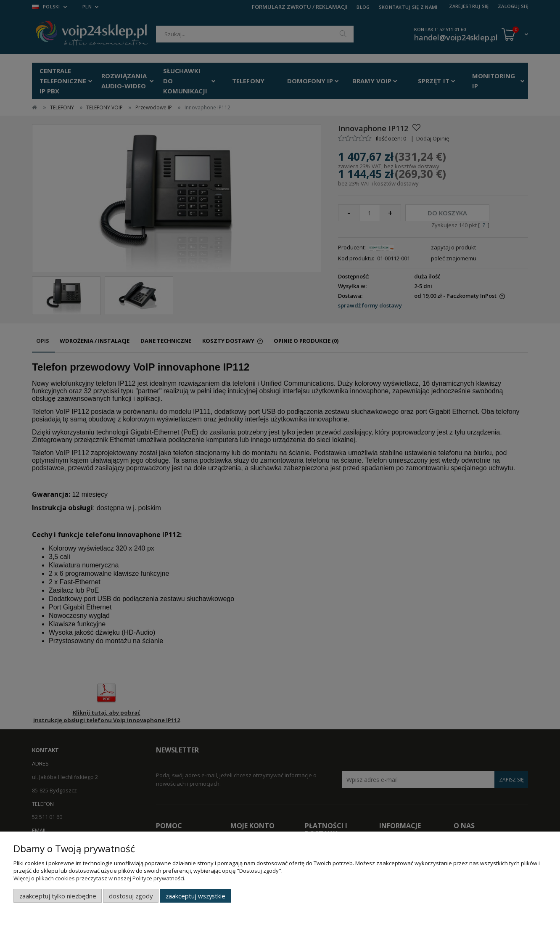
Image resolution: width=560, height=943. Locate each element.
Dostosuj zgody (131, 896)
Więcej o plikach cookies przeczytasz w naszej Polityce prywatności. (99, 878)
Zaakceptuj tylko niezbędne (58, 896)
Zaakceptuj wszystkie (195, 896)
